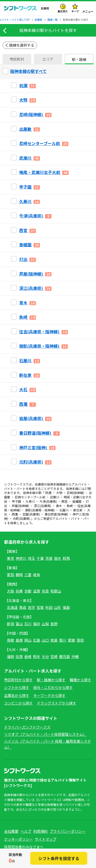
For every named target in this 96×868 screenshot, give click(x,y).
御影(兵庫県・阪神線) (40, 510)
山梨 (45, 624)
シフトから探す (17, 687)
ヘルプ (26, 831)
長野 (54, 624)
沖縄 (75, 656)
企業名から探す (17, 695)
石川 (28, 624)
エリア (48, 59)
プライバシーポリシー (68, 831)
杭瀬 (48, 493)
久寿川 (30, 501)
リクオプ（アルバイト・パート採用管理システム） (45, 734)
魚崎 (70, 506)
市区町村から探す (18, 680)
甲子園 (16, 501)
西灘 (15, 514)
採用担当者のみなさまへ (24, 847)
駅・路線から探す (51, 680)
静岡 (19, 575)
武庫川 (55, 497)
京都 (28, 591)
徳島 (54, 640)
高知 (80, 640)
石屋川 (64, 510)
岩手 (31, 607)
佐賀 (19, 656)
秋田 (49, 607)
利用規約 (40, 831)
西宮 (65, 501)
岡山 (28, 640)
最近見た (63, 11)
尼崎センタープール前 (30, 497)
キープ (75, 11)
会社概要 (11, 831)
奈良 (45, 591)
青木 (59, 506)
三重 (28, 575)
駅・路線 (79, 59)
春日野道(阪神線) (56, 514)
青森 (23, 607)
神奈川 (21, 558)
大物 (59, 493)
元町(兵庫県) (22, 518)
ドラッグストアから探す (57, 703)
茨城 (49, 558)
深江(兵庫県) (42, 506)
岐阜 (37, 575)
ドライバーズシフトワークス (27, 727)
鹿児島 (65, 656)
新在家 (78, 510)
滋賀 (37, 591)
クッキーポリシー (18, 839)
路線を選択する (22, 45)
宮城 (40, 607)
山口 (45, 640)
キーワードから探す (49, 695)
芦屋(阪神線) (20, 506)
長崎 (28, 656)
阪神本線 (53, 484)
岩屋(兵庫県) (31, 514)
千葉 (40, 558)
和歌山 (56, 591)
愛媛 (71, 640)
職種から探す (80, 680)
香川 (63, 640)
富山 (19, 624)
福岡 (10, 656)
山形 (58, 607)
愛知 (10, 575)
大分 (45, 656)
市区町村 (17, 59)
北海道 (12, 607)
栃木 (58, 558)
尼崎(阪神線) (76, 493)
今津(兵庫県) (48, 501)
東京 (10, 558)
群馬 (66, 558)
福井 (37, 624)
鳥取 (10, 640)
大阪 (10, 591)
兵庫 (19, 591)
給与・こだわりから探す (53, 687)
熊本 (37, 656)
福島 (66, 607)
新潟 (10, 624)
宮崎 (54, 656)
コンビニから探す (18, 703)
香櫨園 (77, 501)
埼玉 (31, 558)
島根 (19, 640)
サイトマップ (46, 839)
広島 (37, 640)
